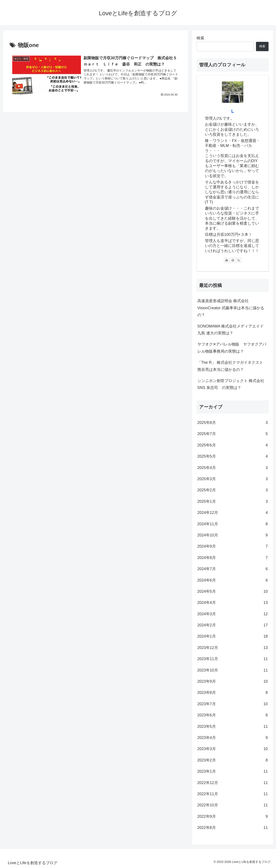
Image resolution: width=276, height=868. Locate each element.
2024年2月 (233, 625)
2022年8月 (233, 828)
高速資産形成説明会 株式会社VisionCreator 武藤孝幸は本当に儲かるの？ (231, 308)
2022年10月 (233, 805)
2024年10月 (233, 535)
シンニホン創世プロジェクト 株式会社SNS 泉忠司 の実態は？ (231, 384)
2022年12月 (233, 783)
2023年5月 (233, 726)
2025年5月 (233, 456)
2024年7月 (233, 569)
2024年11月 (233, 524)
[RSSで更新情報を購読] (239, 260)
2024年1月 (233, 636)
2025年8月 (233, 423)
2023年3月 (233, 749)
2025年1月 (233, 501)
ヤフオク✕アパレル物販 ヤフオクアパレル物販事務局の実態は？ (232, 348)
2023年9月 (233, 681)
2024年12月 (233, 513)
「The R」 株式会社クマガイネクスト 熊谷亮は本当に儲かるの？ (230, 366)
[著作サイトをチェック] (227, 260)
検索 (200, 38)
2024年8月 (233, 558)
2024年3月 (233, 614)
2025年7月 (233, 434)
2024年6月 (233, 580)
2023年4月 (233, 738)
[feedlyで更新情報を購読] (233, 260)
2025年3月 (233, 479)
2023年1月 (233, 771)
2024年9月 (233, 546)
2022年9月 (233, 816)
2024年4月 (233, 603)
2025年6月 (233, 445)
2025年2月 (233, 490)
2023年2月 (233, 760)
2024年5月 (233, 591)
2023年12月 (233, 648)
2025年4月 (233, 468)
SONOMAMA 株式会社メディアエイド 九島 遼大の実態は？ (231, 330)
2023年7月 (233, 704)
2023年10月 (233, 670)
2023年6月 (233, 715)
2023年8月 (233, 693)
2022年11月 (233, 794)
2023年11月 (233, 659)
